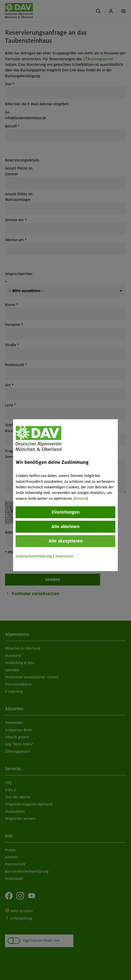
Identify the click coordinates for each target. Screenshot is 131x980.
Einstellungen (65, 512)
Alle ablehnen (65, 527)
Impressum (64, 556)
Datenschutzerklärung (34, 556)
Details (81, 498)
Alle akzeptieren (65, 541)
